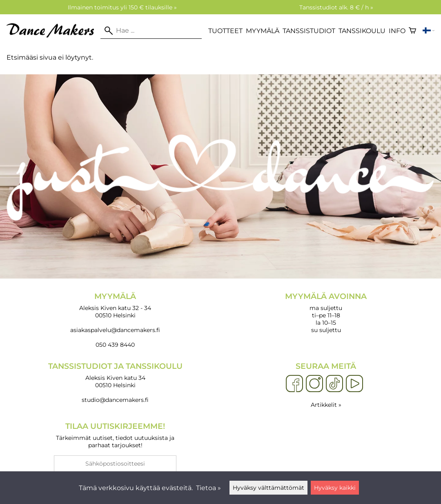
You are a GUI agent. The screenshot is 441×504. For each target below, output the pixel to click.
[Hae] (151, 31)
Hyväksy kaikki (335, 488)
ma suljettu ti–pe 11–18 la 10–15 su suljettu (326, 313)
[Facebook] (294, 384)
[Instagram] (314, 384)
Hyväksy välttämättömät (268, 488)
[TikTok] (334, 384)
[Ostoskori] (412, 31)
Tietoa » (208, 488)
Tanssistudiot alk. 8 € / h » (336, 7)
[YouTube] (354, 384)
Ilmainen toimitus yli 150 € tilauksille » (122, 7)
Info (397, 31)
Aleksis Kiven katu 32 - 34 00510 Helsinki (115, 305)
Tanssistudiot (309, 31)
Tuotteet (225, 31)
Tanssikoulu (362, 31)
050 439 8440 (115, 345)
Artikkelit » (326, 405)
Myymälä (263, 31)
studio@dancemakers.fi (115, 400)
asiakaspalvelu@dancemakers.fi (115, 330)
